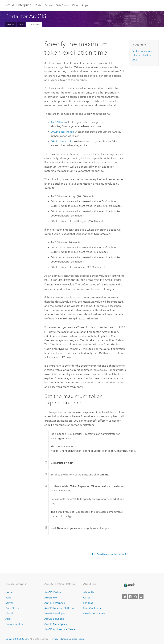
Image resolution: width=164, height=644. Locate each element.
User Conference (93, 607)
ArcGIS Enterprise (18, 5)
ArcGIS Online (53, 591)
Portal (39, 5)
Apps (85, 5)
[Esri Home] (129, 584)
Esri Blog (88, 602)
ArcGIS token (58, 122)
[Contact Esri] (141, 595)
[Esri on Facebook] (130, 595)
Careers (88, 596)
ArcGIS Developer (55, 612)
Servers (49, 5)
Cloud (76, 5)
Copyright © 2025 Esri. (17, 638)
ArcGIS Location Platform (59, 607)
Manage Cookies (68, 638)
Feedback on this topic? (111, 553)
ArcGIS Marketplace (56, 623)
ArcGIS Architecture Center (60, 628)
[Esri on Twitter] (125, 595)
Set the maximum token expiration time (142, 55)
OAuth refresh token (62, 141)
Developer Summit (94, 612)
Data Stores (63, 5)
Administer (34, 24)
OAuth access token (62, 132)
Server (9, 602)
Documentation (14, 623)
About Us (89, 591)
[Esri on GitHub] (136, 595)
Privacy (54, 638)
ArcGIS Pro (51, 596)
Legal (82, 638)
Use (21, 24)
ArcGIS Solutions (54, 617)
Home (11, 24)
